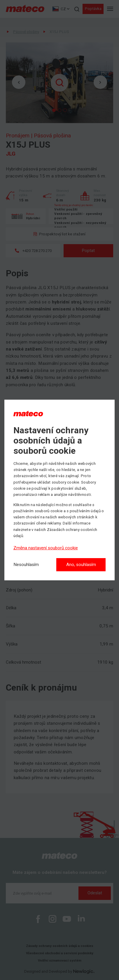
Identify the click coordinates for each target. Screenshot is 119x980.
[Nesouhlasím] (26, 565)
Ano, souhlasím (81, 565)
